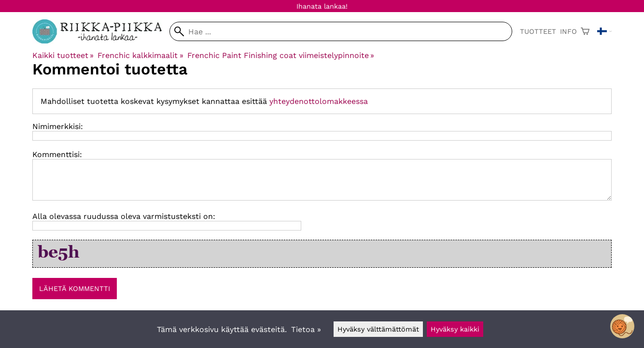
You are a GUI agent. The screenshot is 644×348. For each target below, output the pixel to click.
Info (568, 31)
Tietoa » (306, 329)
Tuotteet (538, 31)
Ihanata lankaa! (322, 6)
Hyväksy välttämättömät (378, 329)
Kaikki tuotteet (63, 55)
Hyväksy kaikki (455, 329)
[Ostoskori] (585, 31)
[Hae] (341, 31)
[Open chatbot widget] (622, 326)
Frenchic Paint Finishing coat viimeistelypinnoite (281, 55)
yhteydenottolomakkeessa (319, 101)
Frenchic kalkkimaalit (140, 55)
